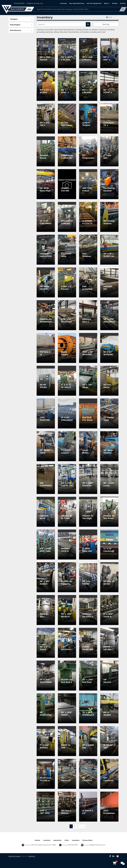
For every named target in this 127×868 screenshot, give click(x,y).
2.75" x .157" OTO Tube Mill (45, 813)
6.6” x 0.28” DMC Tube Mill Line (46, 551)
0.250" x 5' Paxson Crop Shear (67, 289)
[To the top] (118, 856)
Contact (123, 3)
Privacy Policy (87, 840)
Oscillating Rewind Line (109, 191)
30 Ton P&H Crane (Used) (67, 125)
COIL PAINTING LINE (45, 420)
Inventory (63, 3)
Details (45, 64)
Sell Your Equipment (94, 3)
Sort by (106, 24)
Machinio (32, 856)
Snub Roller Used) (85, 453)
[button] (107, 3)
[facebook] (110, 856)
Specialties (57, 840)
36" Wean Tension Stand (108, 453)
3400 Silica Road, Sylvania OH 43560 (43, 845)
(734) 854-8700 (19, 3)
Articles (115, 3)
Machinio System (14, 856)
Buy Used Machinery (77, 3)
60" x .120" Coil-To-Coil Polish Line (67, 486)
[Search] (80, 9)
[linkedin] (113, 856)
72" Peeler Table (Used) (109, 420)
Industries (76, 840)
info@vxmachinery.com (35, 3)
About (106, 3)
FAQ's (67, 840)
